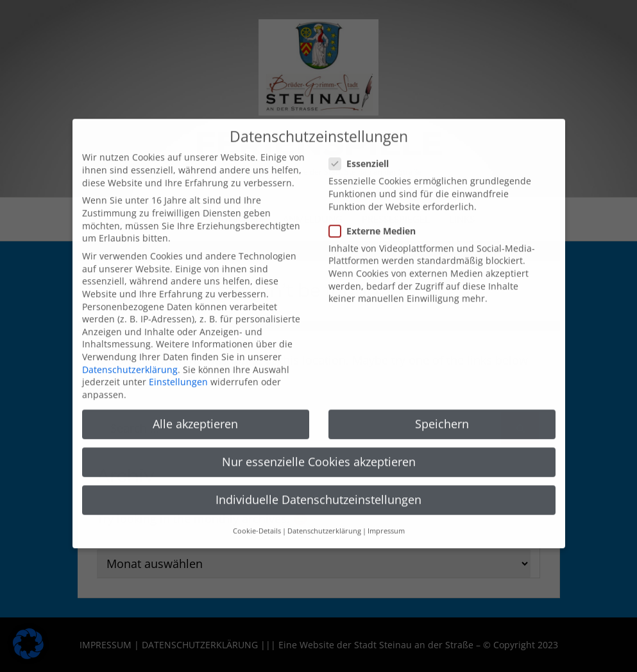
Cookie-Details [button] (257, 517)
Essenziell (363, 149)
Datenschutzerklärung (130, 355)
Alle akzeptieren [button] (195, 409)
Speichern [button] (442, 409)
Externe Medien (376, 216)
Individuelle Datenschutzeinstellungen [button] (318, 485)
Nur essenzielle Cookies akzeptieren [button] (319, 447)
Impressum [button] (386, 517)
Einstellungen (178, 367)
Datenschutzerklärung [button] (324, 517)
